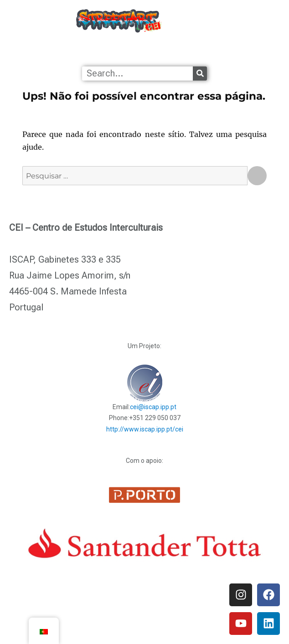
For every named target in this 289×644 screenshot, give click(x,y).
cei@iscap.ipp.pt (153, 407)
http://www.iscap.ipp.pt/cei (145, 429)
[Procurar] (200, 74)
